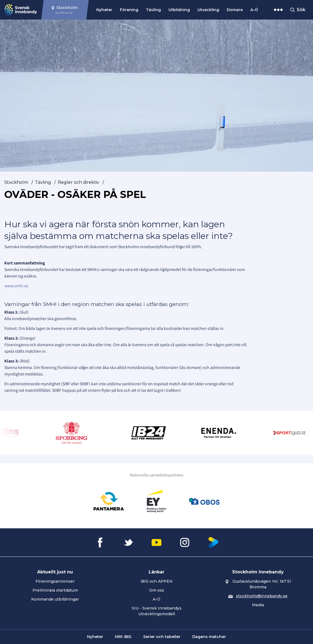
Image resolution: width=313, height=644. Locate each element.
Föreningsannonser (55, 581)
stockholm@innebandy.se (262, 596)
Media (258, 605)
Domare (235, 10)
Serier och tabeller (162, 637)
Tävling (153, 10)
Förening (129, 10)
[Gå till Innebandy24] (154, 433)
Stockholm (16, 182)
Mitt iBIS (123, 637)
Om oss (157, 590)
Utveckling (208, 10)
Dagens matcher (209, 637)
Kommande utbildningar (55, 599)
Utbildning (179, 10)
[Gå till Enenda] (224, 433)
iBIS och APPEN (156, 581)
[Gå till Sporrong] (77, 433)
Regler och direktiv (79, 182)
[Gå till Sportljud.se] (295, 433)
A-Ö (254, 10)
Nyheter (104, 10)
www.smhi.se (16, 286)
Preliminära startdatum (55, 590)
